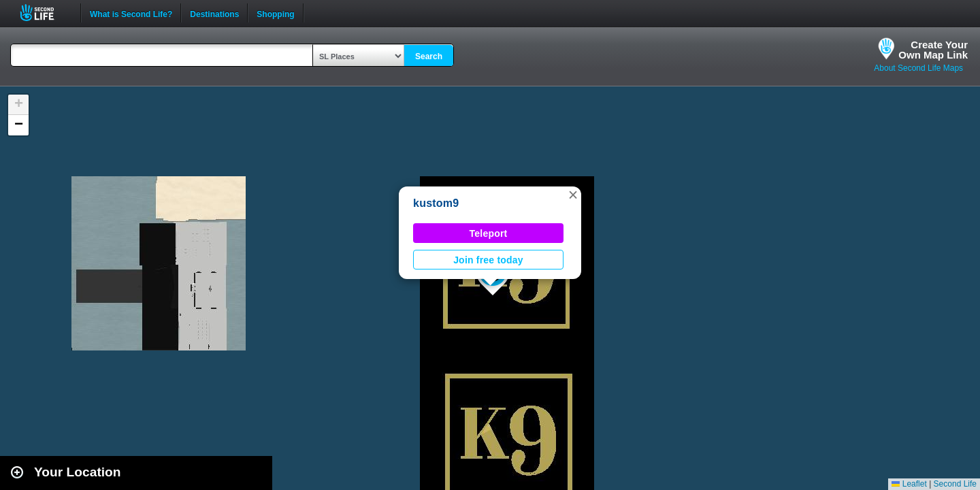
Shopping (275, 13)
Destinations (214, 13)
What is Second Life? (131, 13)
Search (429, 56)
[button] (573, 195)
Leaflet (909, 484)
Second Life (45, 13)
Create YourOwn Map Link (933, 50)
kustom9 (436, 203)
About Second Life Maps (918, 68)
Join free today (488, 260)
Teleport (489, 233)
